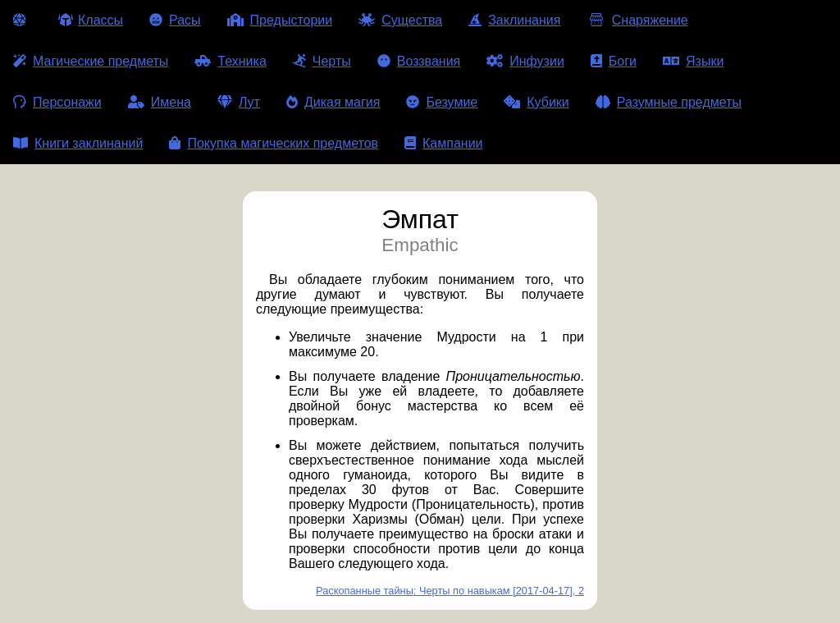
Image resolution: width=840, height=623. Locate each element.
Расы (175, 20)
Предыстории (280, 20)
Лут (239, 102)
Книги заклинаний (78, 143)
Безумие (442, 102)
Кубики (536, 102)
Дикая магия (333, 102)
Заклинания (514, 20)
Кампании (444, 143)
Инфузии (525, 61)
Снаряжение (637, 20)
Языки (693, 61)
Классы (91, 20)
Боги (614, 61)
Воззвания (419, 61)
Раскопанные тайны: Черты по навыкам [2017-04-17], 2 (450, 591)
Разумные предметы (669, 102)
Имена (160, 102)
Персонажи (57, 102)
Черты (322, 61)
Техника (230, 61)
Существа (400, 20)
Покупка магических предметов (274, 143)
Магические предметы (91, 61)
